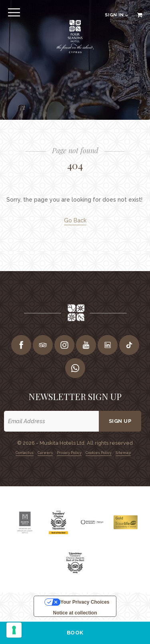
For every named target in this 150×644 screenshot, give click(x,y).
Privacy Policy (69, 453)
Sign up (120, 421)
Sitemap (123, 453)
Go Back (75, 220)
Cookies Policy (99, 453)
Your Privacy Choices (85, 602)
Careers (45, 453)
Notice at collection (75, 613)
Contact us (25, 453)
